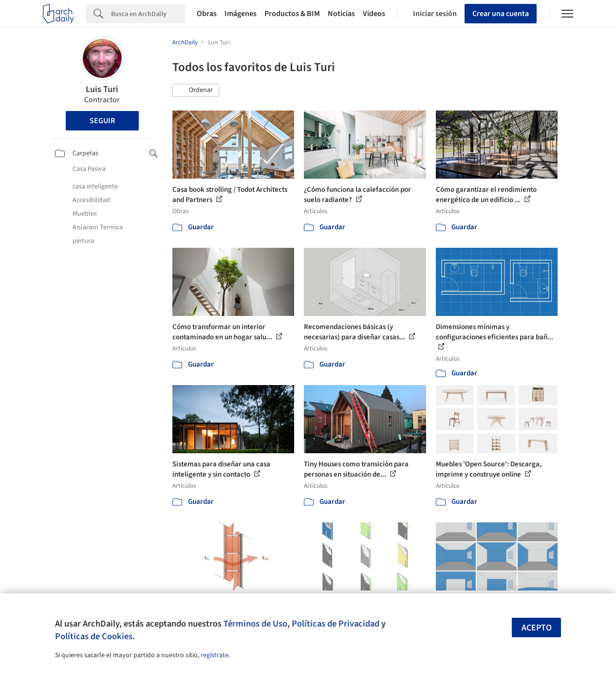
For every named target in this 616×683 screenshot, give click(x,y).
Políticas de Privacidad (336, 624)
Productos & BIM (292, 14)
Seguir (102, 121)
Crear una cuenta (501, 14)
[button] (196, 91)
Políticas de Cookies (94, 636)
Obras (207, 14)
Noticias (341, 14)
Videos (374, 14)
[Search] (148, 14)
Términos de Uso (255, 624)
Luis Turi (102, 89)
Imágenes (241, 14)
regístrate (215, 655)
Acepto (537, 628)
